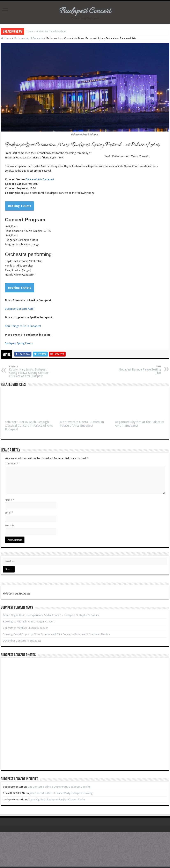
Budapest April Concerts (29, 38)
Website (10, 525)
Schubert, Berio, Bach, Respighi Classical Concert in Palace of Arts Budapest (29, 426)
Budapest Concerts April (19, 309)
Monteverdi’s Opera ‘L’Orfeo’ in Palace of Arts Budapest (82, 424)
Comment (12, 463)
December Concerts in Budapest (22, 641)
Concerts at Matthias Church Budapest (47, 31)
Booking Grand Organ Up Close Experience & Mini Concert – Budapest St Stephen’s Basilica (56, 634)
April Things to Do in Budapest (23, 326)
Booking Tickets (20, 206)
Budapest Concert (85, 11)
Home (6, 38)
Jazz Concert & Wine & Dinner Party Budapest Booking (59, 787)
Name (9, 500)
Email (9, 513)
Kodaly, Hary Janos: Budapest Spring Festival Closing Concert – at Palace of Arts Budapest (30, 371)
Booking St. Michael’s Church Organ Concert (29, 622)
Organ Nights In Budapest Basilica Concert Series (56, 799)
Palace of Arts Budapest (40, 179)
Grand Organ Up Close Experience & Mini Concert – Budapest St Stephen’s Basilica (51, 615)
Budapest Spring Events (19, 343)
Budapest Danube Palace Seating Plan (140, 370)
